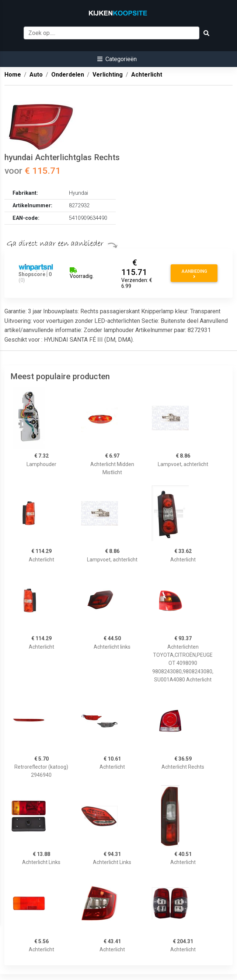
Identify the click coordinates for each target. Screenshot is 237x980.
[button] (117, 59)
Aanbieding (194, 274)
